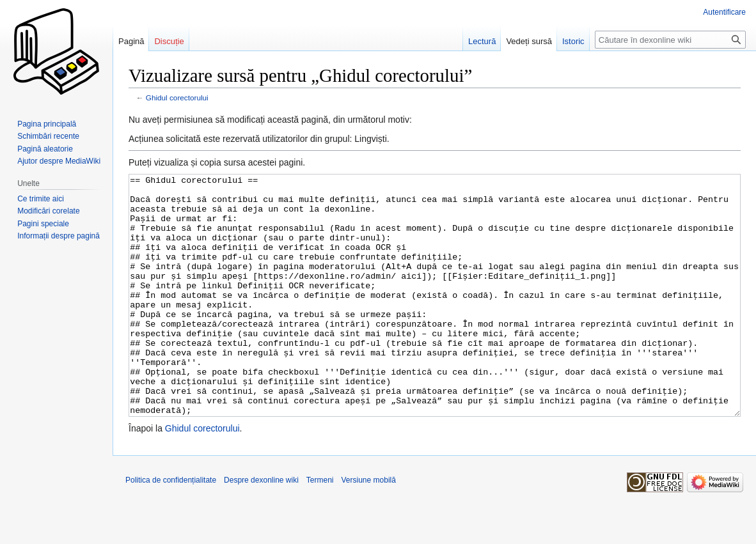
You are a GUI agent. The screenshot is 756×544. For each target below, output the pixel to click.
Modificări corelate (48, 211)
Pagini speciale (43, 224)
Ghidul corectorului (177, 97)
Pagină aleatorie (45, 149)
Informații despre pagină (59, 236)
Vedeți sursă (529, 41)
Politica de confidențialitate (171, 528)
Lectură (482, 41)
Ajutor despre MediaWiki (59, 161)
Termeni (320, 528)
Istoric (573, 41)
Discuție (169, 41)
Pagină (131, 41)
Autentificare (724, 12)
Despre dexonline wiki (261, 528)
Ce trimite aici (41, 199)
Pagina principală (47, 124)
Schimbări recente (48, 136)
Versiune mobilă (369, 528)
